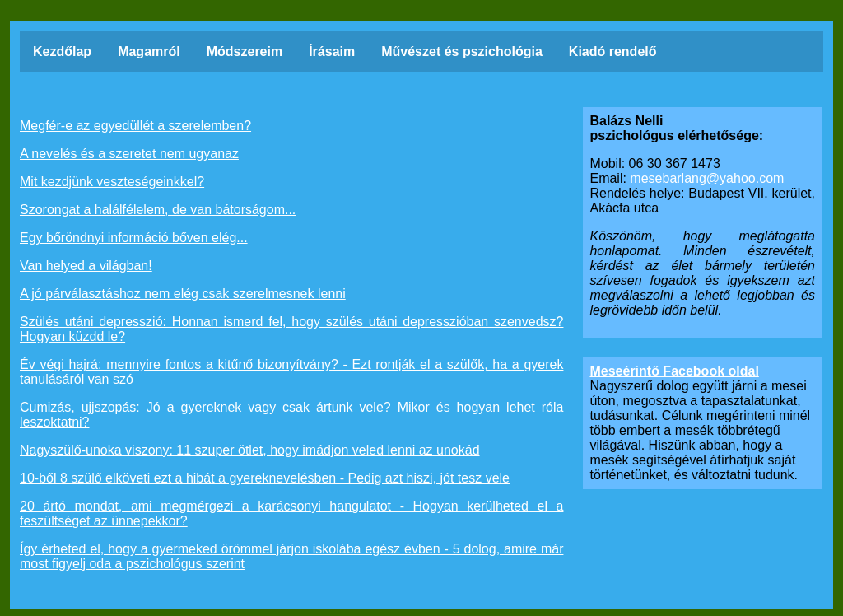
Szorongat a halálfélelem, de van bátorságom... (158, 210)
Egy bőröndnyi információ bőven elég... (134, 238)
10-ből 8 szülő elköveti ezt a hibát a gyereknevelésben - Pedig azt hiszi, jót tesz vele (265, 478)
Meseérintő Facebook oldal (674, 371)
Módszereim (214, 51)
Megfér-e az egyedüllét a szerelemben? (135, 126)
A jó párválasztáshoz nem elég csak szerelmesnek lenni (183, 294)
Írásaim (316, 51)
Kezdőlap (40, 51)
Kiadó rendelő (576, 51)
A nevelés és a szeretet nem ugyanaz (129, 154)
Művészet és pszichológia (389, 51)
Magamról (125, 51)
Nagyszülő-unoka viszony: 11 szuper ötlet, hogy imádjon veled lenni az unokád (250, 450)
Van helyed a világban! (86, 266)
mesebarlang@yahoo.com (707, 178)
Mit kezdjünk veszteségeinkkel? (112, 182)
